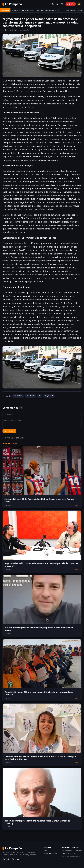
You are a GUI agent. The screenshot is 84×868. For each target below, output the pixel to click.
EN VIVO (71, 4)
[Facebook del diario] (53, 4)
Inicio (46, 851)
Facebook (31, 396)
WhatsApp (18, 396)
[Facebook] (5, 860)
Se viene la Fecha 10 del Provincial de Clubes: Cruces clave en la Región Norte (33, 10)
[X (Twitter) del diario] (62, 4)
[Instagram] (9, 860)
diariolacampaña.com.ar (71, 857)
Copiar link (49, 396)
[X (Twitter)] (14, 860)
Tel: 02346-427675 (69, 854)
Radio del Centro (51, 854)
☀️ (79, 4)
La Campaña (12, 4)
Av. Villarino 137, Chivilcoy (72, 851)
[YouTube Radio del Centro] (19, 860)
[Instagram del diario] (57, 4)
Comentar (9, 431)
